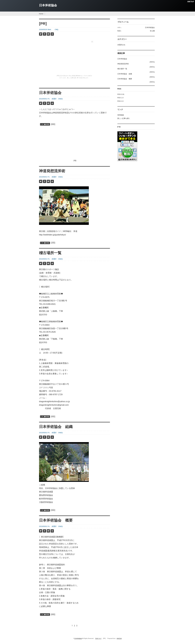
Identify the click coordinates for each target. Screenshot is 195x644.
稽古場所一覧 (50, 253)
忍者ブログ (98, 638)
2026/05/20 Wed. (45, 29)
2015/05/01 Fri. (44, 99)
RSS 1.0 (120, 98)
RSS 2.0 (120, 101)
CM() (57, 29)
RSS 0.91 (121, 94)
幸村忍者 (119, 638)
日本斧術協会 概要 (56, 520)
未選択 (54, 99)
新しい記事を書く (124, 118)
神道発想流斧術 (52, 171)
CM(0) (60, 99)
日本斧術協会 (48, 5)
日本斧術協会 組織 (56, 427)
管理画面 (121, 115)
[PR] (43, 24)
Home (41, 14)
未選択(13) (121, 45)
